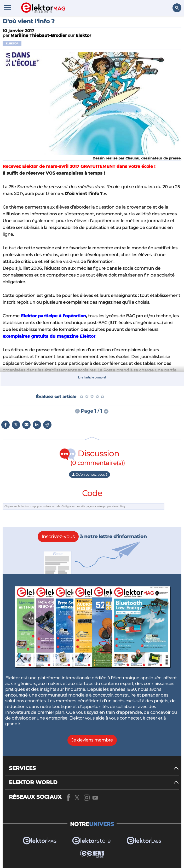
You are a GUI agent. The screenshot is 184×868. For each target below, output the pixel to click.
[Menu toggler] (7, 8)
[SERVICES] (94, 768)
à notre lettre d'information (92, 537)
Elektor (12, 44)
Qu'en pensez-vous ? (90, 475)
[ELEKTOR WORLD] (94, 782)
